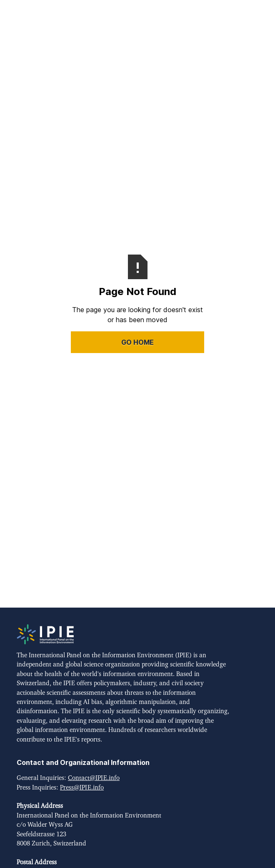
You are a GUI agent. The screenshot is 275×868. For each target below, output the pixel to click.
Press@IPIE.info (82, 788)
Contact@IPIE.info (94, 778)
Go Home (137, 342)
